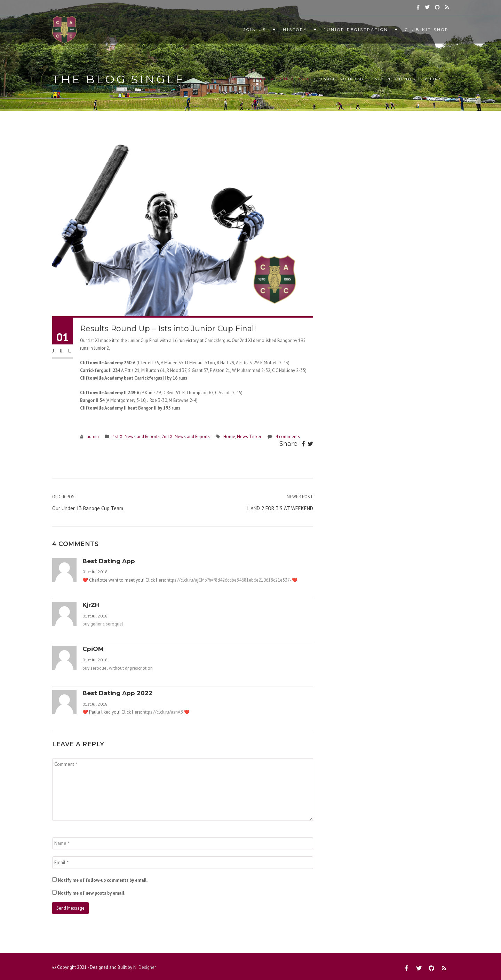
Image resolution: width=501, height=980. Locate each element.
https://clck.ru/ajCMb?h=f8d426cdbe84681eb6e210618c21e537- (229, 580)
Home (234, 79)
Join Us (255, 30)
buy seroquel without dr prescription (118, 668)
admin (93, 437)
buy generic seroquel (103, 624)
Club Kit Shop (427, 30)
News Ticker (249, 437)
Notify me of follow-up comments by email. (103, 880)
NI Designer (145, 967)
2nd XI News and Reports (186, 437)
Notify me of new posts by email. (92, 893)
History (295, 30)
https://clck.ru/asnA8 (163, 712)
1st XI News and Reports (279, 79)
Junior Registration (356, 30)
